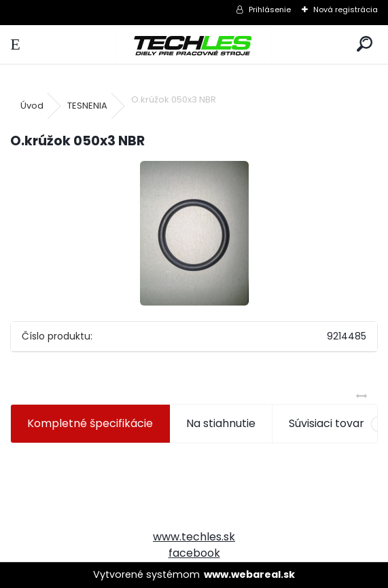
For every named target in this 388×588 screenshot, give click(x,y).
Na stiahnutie (221, 423)
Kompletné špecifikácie (90, 423)
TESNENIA (87, 106)
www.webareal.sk (249, 574)
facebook (194, 553)
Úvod (32, 106)
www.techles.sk (194, 537)
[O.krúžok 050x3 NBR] (194, 233)
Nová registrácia (346, 10)
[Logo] (194, 44)
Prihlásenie (270, 10)
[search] (365, 44)
